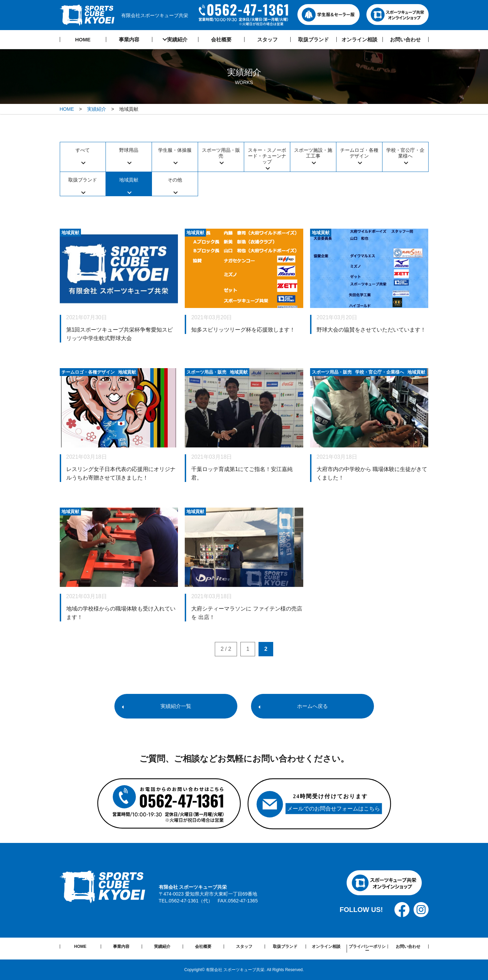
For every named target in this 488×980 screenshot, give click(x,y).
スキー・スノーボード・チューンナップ (267, 156)
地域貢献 (129, 180)
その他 (175, 180)
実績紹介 (97, 109)
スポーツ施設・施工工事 (313, 153)
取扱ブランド (83, 180)
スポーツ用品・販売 (221, 153)
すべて (83, 150)
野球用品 (129, 150)
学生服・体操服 (175, 150)
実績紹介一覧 (176, 706)
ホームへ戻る (312, 706)
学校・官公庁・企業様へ (405, 153)
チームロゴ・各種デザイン (359, 153)
